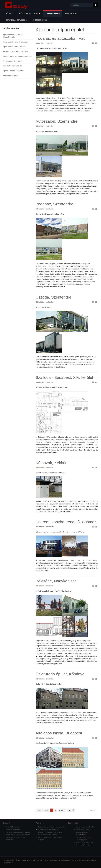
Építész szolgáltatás (30, 14)
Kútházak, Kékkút (51, 463)
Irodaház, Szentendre (55, 204)
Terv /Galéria (53, 14)
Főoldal (10, 14)
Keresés (95, 5)
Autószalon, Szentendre (57, 121)
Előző (46, 810)
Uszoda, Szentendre (54, 297)
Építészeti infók (41, 20)
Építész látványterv (10, 75)
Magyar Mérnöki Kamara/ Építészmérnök (18, 835)
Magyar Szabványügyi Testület (85, 827)
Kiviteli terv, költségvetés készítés (16, 52)
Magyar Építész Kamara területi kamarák (18, 832)
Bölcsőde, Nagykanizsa (56, 581)
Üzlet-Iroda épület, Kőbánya (60, 674)
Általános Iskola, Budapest (59, 733)
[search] (82, 5)
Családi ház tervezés (16, 20)
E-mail (96, 43)
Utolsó (71, 810)
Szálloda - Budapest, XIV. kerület (64, 377)
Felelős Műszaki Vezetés (13, 66)
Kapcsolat (71, 14)
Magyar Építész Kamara (13, 830)
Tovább (62, 810)
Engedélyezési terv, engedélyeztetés (17, 56)
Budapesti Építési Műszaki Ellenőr (48, 830)
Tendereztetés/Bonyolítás (13, 61)
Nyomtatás (93, 43)
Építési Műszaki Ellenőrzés (13, 71)
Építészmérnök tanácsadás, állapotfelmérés (14, 36)
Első (39, 810)
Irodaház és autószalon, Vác (61, 38)
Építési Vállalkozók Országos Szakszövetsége (52, 827)
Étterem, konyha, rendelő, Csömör (66, 522)
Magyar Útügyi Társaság (83, 830)
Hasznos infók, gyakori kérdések (15, 42)
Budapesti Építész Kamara (14, 827)
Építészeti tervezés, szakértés (15, 47)
